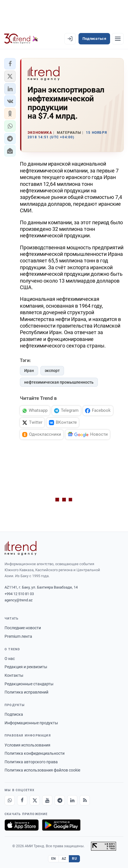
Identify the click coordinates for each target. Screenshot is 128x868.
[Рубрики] (118, 39)
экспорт (52, 371)
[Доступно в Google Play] (61, 825)
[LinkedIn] (72, 800)
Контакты (14, 675)
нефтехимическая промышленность (59, 382)
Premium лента (18, 636)
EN (53, 859)
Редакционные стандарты (29, 684)
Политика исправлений (26, 692)
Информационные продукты (31, 723)
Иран (29, 371)
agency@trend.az (18, 600)
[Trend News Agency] (20, 548)
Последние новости (23, 628)
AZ (64, 859)
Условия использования (27, 745)
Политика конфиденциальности (35, 753)
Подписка (14, 714)
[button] (10, 64)
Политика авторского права (31, 762)
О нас (10, 659)
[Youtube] (47, 800)
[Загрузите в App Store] (22, 825)
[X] (35, 800)
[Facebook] (22, 800)
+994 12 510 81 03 (19, 594)
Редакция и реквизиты (26, 667)
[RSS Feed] (85, 800)
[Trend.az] (21, 39)
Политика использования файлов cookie (42, 770)
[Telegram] (60, 800)
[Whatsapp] (10, 800)
